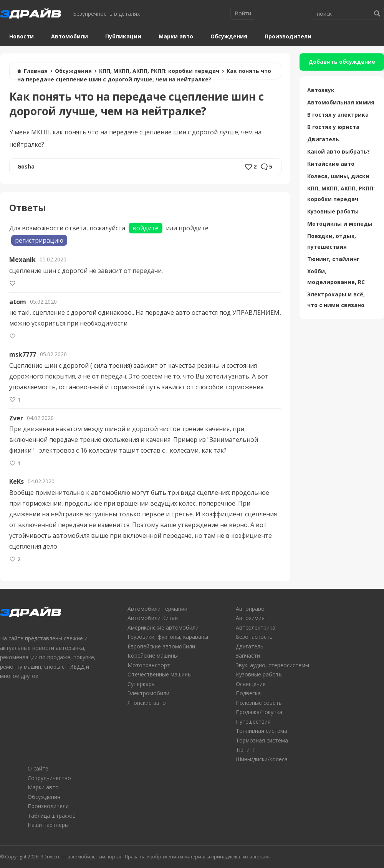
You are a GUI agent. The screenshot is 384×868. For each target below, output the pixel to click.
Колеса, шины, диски (338, 176)
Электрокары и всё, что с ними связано (336, 300)
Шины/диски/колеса (262, 759)
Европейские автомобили (161, 646)
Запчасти (248, 656)
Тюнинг (245, 750)
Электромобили (148, 693)
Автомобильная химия (341, 102)
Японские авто (147, 703)
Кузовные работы (333, 211)
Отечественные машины (160, 674)
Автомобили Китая (153, 618)
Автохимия (250, 618)
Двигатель (323, 139)
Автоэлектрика (256, 627)
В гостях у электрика (338, 115)
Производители (288, 36)
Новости (22, 36)
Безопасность (254, 637)
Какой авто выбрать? (338, 151)
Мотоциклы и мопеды (340, 224)
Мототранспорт (149, 665)
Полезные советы (259, 703)
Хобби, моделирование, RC (336, 277)
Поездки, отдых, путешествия (332, 241)
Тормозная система (262, 740)
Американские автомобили (163, 627)
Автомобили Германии (157, 609)
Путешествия (253, 722)
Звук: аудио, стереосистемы (272, 665)
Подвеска (248, 693)
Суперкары (142, 684)
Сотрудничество (49, 778)
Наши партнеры (48, 825)
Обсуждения (229, 36)
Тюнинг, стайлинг (333, 259)
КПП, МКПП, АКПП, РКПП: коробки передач (159, 71)
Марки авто (176, 36)
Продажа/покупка (259, 712)
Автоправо (250, 609)
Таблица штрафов (52, 816)
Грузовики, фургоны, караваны (168, 637)
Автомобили (70, 36)
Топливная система (262, 731)
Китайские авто (331, 164)
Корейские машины (153, 656)
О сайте (38, 768)
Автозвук (321, 90)
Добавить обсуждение (342, 62)
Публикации (123, 36)
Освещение (251, 684)
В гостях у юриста (333, 127)
